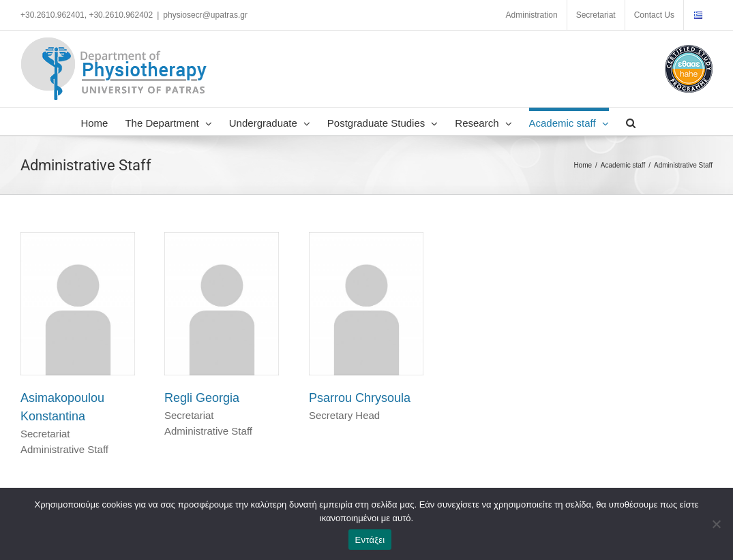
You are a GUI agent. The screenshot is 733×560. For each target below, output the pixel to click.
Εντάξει (370, 540)
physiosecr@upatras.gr (205, 15)
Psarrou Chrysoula (360, 398)
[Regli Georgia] (222, 239)
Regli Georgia (202, 398)
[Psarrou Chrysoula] (366, 239)
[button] (631, 121)
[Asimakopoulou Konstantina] (78, 239)
